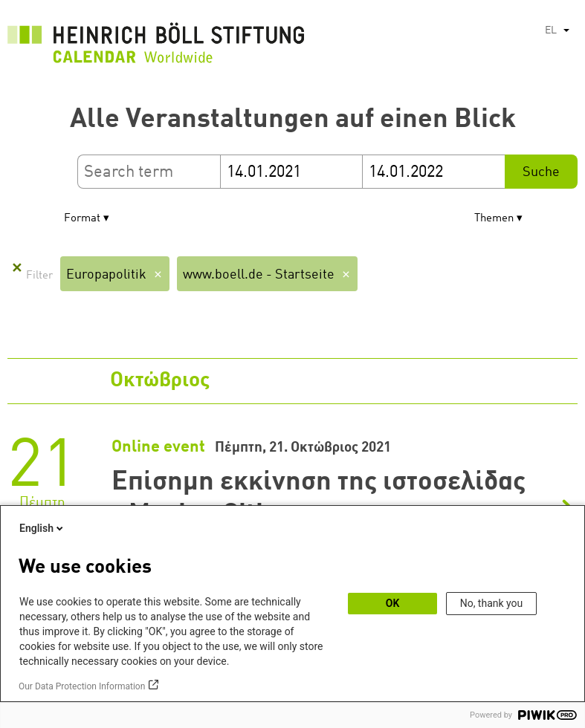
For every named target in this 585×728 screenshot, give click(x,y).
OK (393, 603)
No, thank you (492, 603)
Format (82, 219)
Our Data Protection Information (82, 686)
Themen (494, 219)
